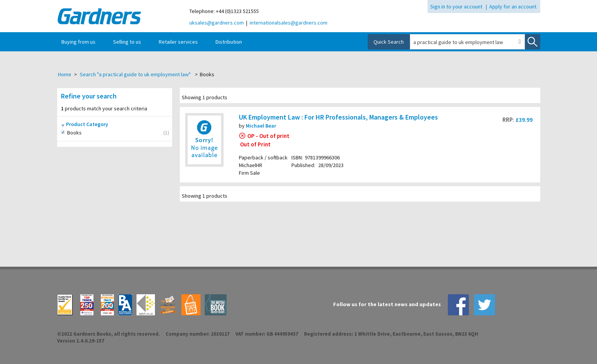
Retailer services (178, 42)
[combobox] (463, 42)
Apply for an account (513, 7)
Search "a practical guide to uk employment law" (135, 74)
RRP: (508, 120)
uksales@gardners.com (217, 23)
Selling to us (127, 42)
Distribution (229, 42)
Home (65, 74)
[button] (520, 42)
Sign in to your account (456, 7)
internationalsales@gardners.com (289, 23)
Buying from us (78, 42)
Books (83, 133)
